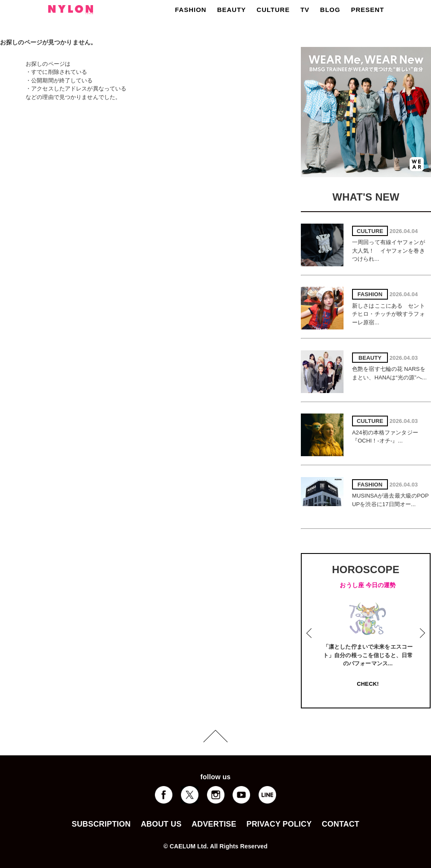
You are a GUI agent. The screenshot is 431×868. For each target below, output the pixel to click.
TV (305, 10)
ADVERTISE (214, 824)
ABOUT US (161, 824)
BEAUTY (232, 10)
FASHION (191, 10)
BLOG (330, 10)
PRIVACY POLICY (279, 824)
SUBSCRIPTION (101, 824)
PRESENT (367, 10)
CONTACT (341, 824)
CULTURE (273, 10)
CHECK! (368, 684)
